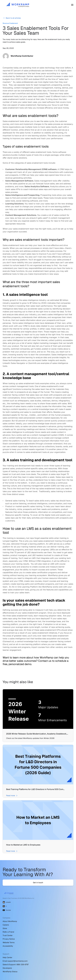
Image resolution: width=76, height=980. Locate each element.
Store (5, 928)
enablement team (41, 271)
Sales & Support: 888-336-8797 (16, 965)
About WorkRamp (10, 921)
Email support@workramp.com (15, 961)
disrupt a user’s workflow (14, 93)
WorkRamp (53, 575)
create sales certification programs (41, 572)
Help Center (7, 957)
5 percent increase (52, 76)
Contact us (45, 661)
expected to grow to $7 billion (24, 303)
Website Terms (9, 942)
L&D (34, 555)
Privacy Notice (9, 939)
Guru (14, 435)
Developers (7, 968)
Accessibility (8, 946)
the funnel (45, 392)
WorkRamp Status (10, 972)
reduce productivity (39, 93)
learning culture (10, 486)
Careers (6, 925)
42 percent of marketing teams (29, 421)
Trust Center (8, 935)
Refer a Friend (8, 932)
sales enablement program (34, 613)
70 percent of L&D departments (28, 552)
